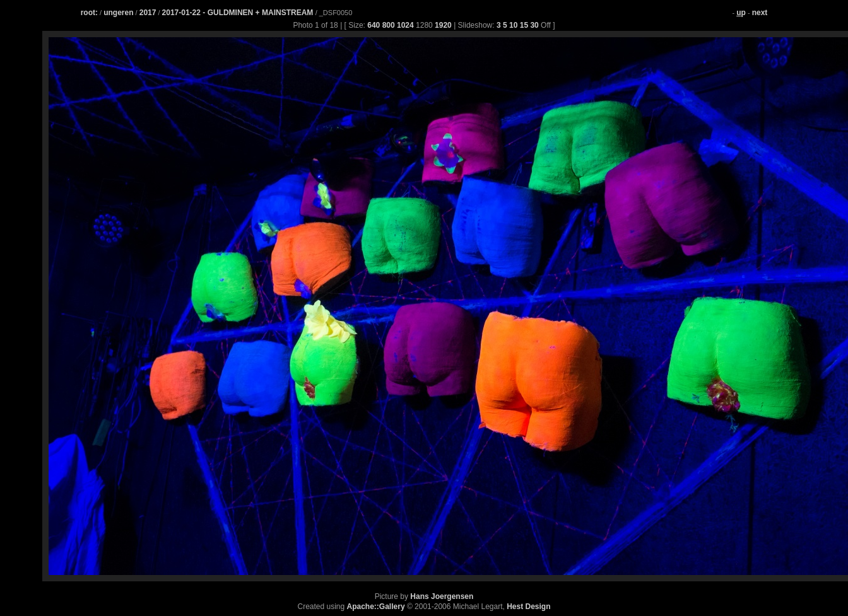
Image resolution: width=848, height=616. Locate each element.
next (760, 13)
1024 (405, 25)
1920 (443, 25)
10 (513, 25)
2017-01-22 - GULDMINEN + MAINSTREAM (239, 13)
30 (534, 25)
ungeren (118, 13)
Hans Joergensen (442, 596)
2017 (148, 13)
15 (524, 25)
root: (89, 13)
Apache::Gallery (376, 607)
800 (389, 25)
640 (374, 25)
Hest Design (528, 607)
